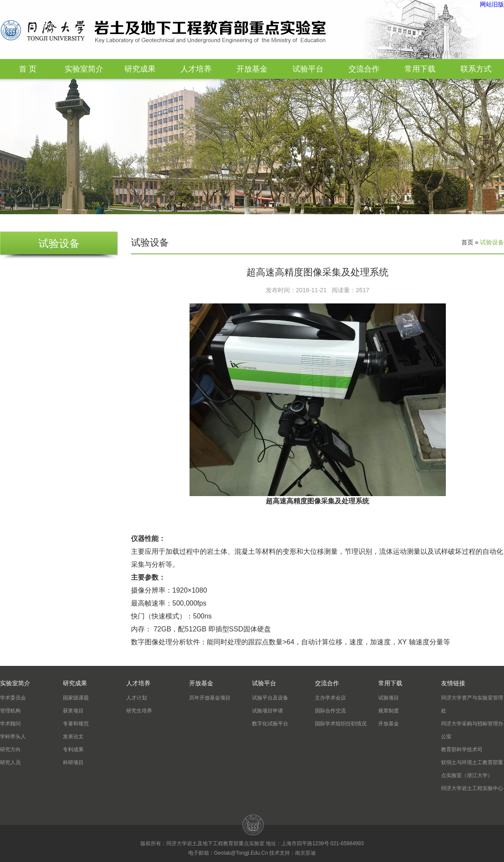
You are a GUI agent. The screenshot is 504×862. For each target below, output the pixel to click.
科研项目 (73, 762)
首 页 (28, 69)
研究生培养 (139, 711)
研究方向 (10, 750)
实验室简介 (84, 69)
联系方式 (476, 69)
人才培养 (196, 69)
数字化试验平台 (270, 724)
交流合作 (364, 69)
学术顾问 (10, 724)
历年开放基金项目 (210, 698)
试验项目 (389, 698)
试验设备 (492, 242)
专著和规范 (76, 724)
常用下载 (420, 69)
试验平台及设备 (270, 698)
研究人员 (10, 762)
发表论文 (73, 737)
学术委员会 (13, 698)
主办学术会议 (330, 698)
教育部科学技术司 (462, 750)
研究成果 (140, 69)
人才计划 (137, 698)
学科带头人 (13, 737)
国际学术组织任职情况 (341, 724)
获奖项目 (73, 711)
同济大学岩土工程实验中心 (472, 788)
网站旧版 (492, 4)
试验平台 (308, 69)
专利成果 (73, 750)
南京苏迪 (305, 853)
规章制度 (389, 711)
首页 (467, 242)
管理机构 (10, 711)
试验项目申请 (268, 711)
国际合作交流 (330, 711)
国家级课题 (76, 698)
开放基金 (252, 69)
